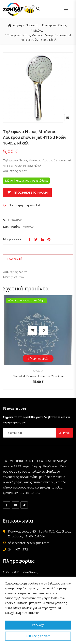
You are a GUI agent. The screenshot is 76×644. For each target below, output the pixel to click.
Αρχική (17, 25)
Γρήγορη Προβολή (38, 358)
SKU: (6, 220)
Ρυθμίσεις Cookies (38, 636)
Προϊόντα (32, 25)
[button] (66, 9)
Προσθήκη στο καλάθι (31, 192)
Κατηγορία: (12, 226)
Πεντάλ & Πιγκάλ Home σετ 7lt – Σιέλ (38, 376)
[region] (38, 611)
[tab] (38, 259)
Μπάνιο (38, 30)
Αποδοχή (38, 625)
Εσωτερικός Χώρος (54, 25)
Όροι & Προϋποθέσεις (22, 572)
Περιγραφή (15, 259)
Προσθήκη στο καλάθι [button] (33, 330)
